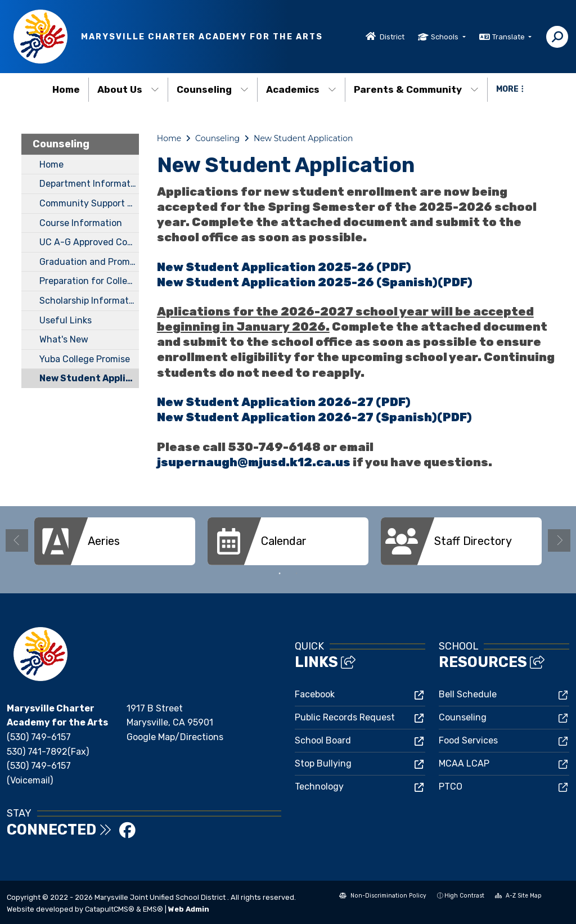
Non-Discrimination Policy (383, 897)
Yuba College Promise (85, 359)
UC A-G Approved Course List (89, 242)
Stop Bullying (323, 763)
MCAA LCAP (464, 763)
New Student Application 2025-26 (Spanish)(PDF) (315, 282)
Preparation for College (89, 281)
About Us (128, 89)
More (510, 89)
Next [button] (559, 540)
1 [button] (280, 574)
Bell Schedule (468, 694)
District (392, 37)
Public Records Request (345, 717)
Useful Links (66, 320)
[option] (115, 541)
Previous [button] (17, 540)
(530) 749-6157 (39, 737)
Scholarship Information (89, 301)
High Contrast (464, 896)
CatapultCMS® (110, 909)
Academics (301, 89)
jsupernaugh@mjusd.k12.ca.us (255, 462)
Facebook (315, 694)
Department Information (89, 184)
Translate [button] (509, 37)
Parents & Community (416, 89)
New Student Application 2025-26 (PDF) (284, 267)
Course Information (81, 223)
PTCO (451, 786)
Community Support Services (89, 203)
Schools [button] (445, 37)
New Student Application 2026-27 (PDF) (284, 402)
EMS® (153, 909)
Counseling (213, 89)
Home (66, 89)
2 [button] (296, 574)
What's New (64, 339)
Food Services (468, 740)
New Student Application (89, 378)
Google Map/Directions (175, 737)
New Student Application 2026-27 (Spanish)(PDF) (314, 417)
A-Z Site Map (518, 897)
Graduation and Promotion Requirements (89, 262)
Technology (319, 786)
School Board (323, 740)
